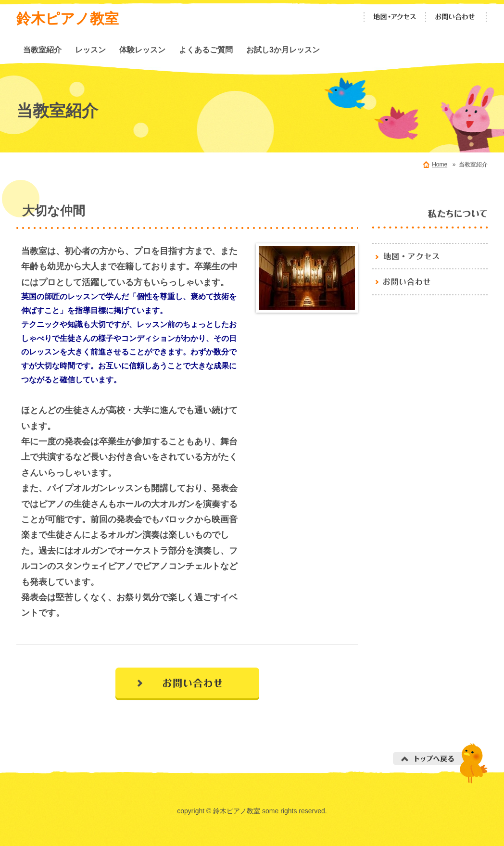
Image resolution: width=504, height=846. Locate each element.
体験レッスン (142, 50)
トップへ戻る (440, 763)
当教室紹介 (42, 50)
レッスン (90, 50)
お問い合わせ (456, 17)
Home (440, 164)
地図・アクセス (395, 17)
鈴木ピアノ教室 (68, 19)
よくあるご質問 (206, 50)
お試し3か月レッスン (283, 50)
